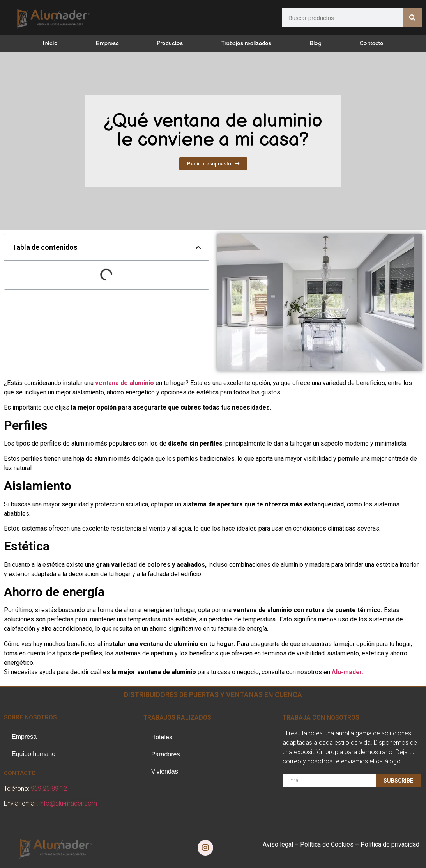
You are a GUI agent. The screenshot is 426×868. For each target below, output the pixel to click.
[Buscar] (412, 18)
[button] (198, 247)
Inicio (50, 43)
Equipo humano (34, 754)
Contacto (371, 43)
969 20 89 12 (49, 789)
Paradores (166, 754)
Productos (170, 43)
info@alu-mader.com (68, 803)
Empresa (107, 43)
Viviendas (165, 771)
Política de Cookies (327, 844)
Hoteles (162, 737)
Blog (316, 43)
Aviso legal (278, 844)
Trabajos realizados (246, 43)
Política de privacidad (390, 844)
